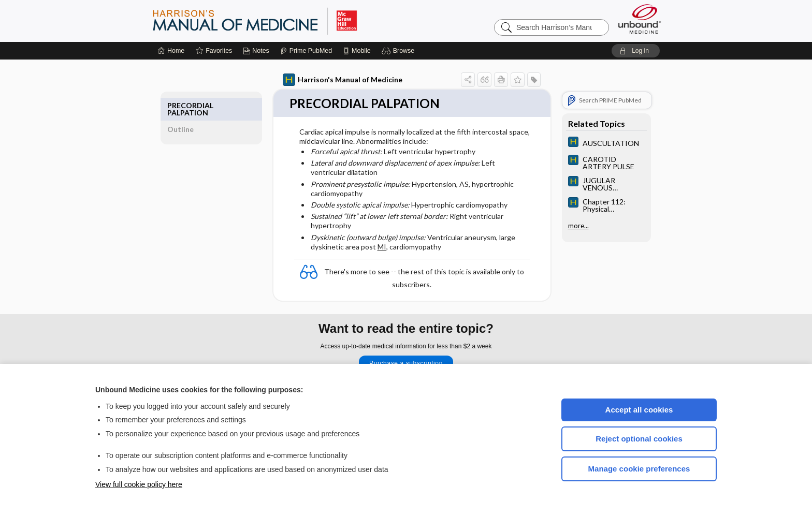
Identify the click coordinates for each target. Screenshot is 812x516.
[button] (400, 51)
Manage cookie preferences (639, 469)
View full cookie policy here (139, 484)
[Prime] (306, 51)
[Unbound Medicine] (640, 19)
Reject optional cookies (639, 439)
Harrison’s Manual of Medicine (282, 21)
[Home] (171, 51)
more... (567, 225)
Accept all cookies (639, 410)
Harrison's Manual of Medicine (331, 80)
